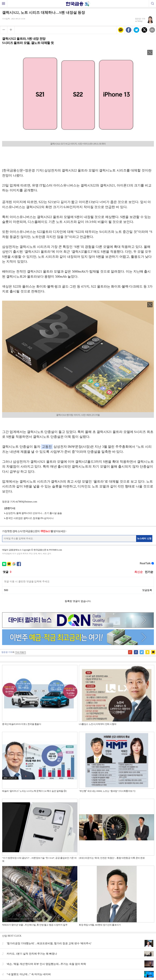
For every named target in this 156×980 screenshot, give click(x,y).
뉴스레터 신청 (144, 538)
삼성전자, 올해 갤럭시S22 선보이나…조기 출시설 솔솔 (34, 513)
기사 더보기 (21, 652)
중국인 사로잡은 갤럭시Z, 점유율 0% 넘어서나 (30, 518)
